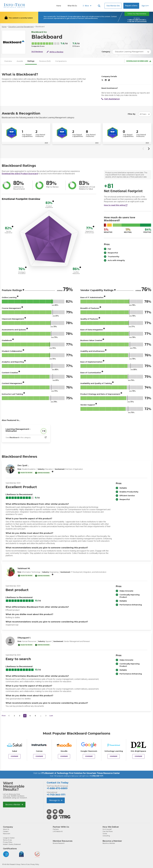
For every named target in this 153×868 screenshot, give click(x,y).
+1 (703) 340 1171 (96, 776)
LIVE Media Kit (58, 831)
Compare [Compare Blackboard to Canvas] (39, 756)
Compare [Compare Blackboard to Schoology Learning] (114, 756)
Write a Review (55, 52)
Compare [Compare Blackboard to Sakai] (14, 756)
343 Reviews (37, 52)
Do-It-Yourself (107, 829)
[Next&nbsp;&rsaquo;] (46, 716)
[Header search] (99, 6)
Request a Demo (131, 6)
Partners (56, 829)
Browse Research (59, 843)
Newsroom (7, 833)
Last (51, 716)
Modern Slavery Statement (12, 844)
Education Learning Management (21, 27)
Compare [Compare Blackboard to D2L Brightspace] (138, 756)
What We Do (72, 6)
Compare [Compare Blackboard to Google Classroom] (89, 756)
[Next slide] (149, 149)
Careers (6, 831)
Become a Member (14, 804)
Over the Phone (108, 831)
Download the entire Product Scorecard (20, 174)
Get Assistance (111, 99)
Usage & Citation (9, 838)
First (4, 716)
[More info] (53, 201)
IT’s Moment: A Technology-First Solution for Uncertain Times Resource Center (81, 773)
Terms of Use (7, 840)
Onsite (105, 833)
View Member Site (113, 6)
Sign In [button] (145, 6)
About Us (6, 829)
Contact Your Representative (137, 14)
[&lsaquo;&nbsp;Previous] (9, 716)
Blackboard (40, 27)
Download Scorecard (139, 61)
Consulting (106, 836)
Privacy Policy (8, 842)
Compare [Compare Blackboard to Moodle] (64, 756)
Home (59, 6)
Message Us (56, 800)
